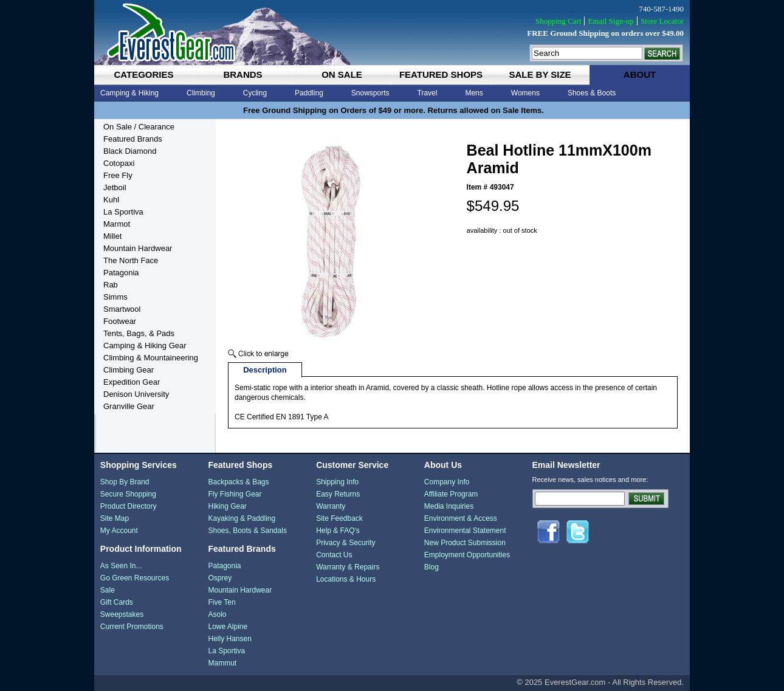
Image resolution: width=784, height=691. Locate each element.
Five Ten (222, 602)
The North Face (131, 260)
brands (242, 74)
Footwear (120, 321)
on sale (342, 74)
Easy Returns (338, 494)
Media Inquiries (449, 506)
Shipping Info (337, 482)
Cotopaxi (119, 163)
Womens (525, 93)
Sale (108, 590)
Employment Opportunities (467, 555)
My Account (119, 531)
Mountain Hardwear (138, 248)
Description (265, 370)
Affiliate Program (451, 494)
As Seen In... (121, 566)
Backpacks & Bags (238, 482)
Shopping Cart (558, 21)
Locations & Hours (346, 579)
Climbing (201, 93)
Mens (474, 93)
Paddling (309, 93)
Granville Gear (129, 406)
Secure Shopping (128, 494)
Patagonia (121, 273)
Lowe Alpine (228, 627)
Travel (428, 93)
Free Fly (118, 175)
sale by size (540, 74)
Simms (115, 297)
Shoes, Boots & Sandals (247, 531)
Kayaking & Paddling (242, 518)
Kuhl (111, 200)
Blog (432, 567)
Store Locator (662, 21)
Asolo (217, 614)
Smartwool (122, 309)
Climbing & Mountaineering (151, 358)
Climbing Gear (129, 370)
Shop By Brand (125, 482)
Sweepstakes (122, 614)
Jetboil (115, 187)
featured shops (441, 74)
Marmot (117, 224)
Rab (111, 285)
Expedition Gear (132, 382)
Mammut (222, 663)
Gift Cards (117, 602)
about (640, 74)
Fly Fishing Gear (235, 494)
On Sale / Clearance (139, 127)
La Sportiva (123, 212)
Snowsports (370, 93)
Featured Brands (133, 139)
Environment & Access (461, 518)
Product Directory (129, 506)
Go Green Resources (135, 578)
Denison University (136, 394)
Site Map (115, 518)
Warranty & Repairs (348, 567)
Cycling (255, 93)
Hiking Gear (227, 506)
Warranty (331, 506)
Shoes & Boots (592, 93)
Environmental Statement (465, 531)
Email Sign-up (610, 21)
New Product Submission (465, 543)
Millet (112, 236)
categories (143, 74)
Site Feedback (339, 518)
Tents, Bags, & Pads (139, 333)
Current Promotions (132, 627)
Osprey (220, 578)
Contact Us (334, 555)
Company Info (447, 482)
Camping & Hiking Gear (145, 345)
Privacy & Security (346, 543)
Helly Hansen (229, 639)
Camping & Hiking (129, 93)
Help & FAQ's (338, 531)
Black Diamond (130, 151)
